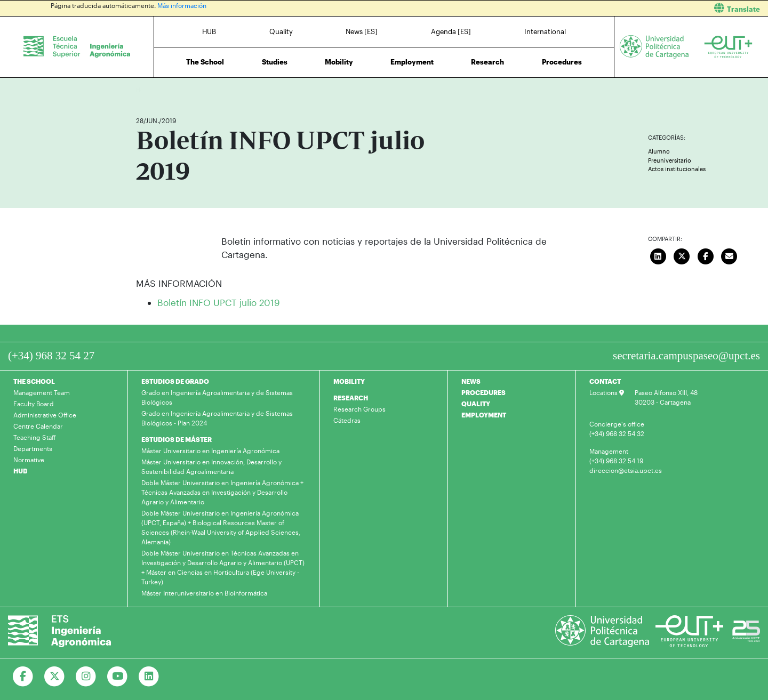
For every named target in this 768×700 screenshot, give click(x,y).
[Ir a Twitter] (55, 677)
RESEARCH (351, 398)
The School (205, 62)
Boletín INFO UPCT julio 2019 (219, 302)
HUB (209, 31)
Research (487, 62)
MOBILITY (349, 381)
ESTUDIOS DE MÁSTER (177, 439)
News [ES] (362, 31)
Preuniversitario (670, 160)
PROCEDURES (483, 392)
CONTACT (605, 381)
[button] (580, 8)
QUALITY (476, 404)
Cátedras (347, 420)
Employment (412, 62)
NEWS (471, 381)
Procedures (562, 62)
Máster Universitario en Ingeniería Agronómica (210, 450)
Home (145, 89)
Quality (281, 31)
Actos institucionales (677, 169)
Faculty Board (34, 404)
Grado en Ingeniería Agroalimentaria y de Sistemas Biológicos (217, 397)
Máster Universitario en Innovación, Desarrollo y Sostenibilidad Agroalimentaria (211, 466)
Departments (33, 448)
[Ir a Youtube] (118, 677)
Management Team (42, 392)
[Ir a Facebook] (23, 677)
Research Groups (359, 409)
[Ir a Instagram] (86, 677)
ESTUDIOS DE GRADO (175, 381)
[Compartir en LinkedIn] (658, 255)
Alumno (659, 151)
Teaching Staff (35, 437)
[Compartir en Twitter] (682, 255)
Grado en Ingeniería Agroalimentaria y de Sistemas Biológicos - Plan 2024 (217, 418)
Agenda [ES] (451, 31)
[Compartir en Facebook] (706, 255)
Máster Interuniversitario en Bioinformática (204, 593)
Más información (182, 5)
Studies (275, 62)
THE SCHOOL (34, 381)
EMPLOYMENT (484, 415)
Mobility (339, 62)
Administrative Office (45, 415)
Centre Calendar (38, 426)
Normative (29, 460)
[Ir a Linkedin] (149, 677)
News (165, 89)
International (545, 31)
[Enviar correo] (730, 255)
